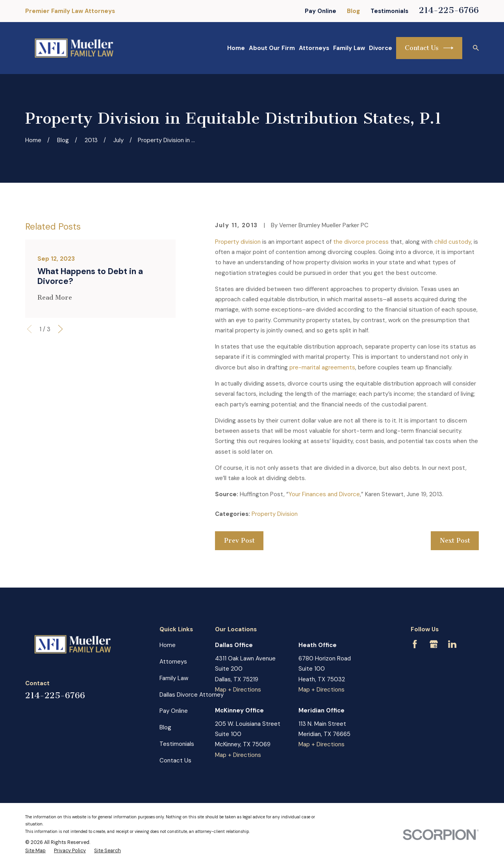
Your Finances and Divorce (324, 494)
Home (168, 645)
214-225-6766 (449, 10)
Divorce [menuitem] (381, 48)
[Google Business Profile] (434, 644)
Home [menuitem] (236, 48)
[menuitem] (35, 851)
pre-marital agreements (322, 367)
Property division (238, 242)
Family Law (174, 678)
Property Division (275, 514)
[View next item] (60, 329)
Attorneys (173, 662)
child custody (453, 242)
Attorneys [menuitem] (314, 48)
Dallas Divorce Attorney (192, 695)
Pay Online (321, 11)
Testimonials (389, 11)
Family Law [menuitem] (349, 48)
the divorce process (361, 242)
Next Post (455, 541)
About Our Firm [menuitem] (272, 48)
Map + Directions (238, 690)
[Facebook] (415, 644)
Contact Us (429, 48)
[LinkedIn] (452, 644)
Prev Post (239, 541)
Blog (353, 11)
